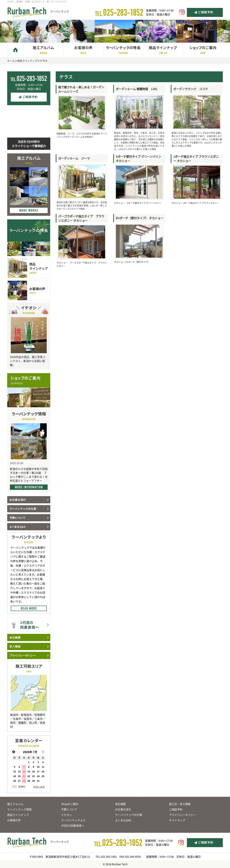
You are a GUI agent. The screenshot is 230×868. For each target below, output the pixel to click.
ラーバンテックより (73, 820)
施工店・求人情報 (180, 804)
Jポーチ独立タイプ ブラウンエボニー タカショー (196, 159)
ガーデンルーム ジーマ (74, 158)
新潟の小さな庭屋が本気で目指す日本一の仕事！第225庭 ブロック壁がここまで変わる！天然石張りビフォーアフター (29, 475)
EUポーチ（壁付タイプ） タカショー (140, 218)
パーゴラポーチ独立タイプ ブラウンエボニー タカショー (81, 218)
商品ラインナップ (27, 61)
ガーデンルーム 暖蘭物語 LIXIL (137, 89)
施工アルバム (15, 804)
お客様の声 (14, 820)
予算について (69, 809)
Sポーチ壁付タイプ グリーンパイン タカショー (141, 159)
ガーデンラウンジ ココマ (190, 89)
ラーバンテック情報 (19, 809)
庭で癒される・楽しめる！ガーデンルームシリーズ (81, 89)
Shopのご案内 (70, 804)
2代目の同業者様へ (73, 826)
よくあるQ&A (123, 820)
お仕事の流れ (123, 809)
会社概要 (120, 804)
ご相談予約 (176, 809)
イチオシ (66, 815)
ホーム (11, 61)
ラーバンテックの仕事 (129, 815)
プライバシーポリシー (182, 815)
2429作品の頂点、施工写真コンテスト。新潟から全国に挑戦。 (28, 361)
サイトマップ (177, 820)
